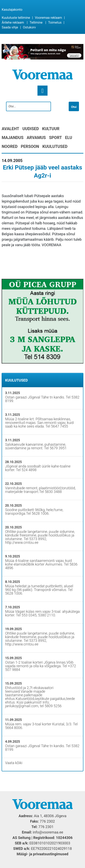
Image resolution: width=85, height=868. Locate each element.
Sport (55, 138)
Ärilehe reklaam (13, 22)
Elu (69, 138)
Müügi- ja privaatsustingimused (42, 854)
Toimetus (55, 22)
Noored (10, 146)
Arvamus (36, 138)
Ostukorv (29, 27)
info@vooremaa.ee (48, 832)
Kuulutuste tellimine (16, 18)
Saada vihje (10, 27)
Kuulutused (55, 146)
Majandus (12, 138)
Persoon (30, 146)
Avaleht (10, 129)
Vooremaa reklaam (48, 18)
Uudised (31, 129)
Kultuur (51, 129)
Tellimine (36, 22)
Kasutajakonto (12, 10)
